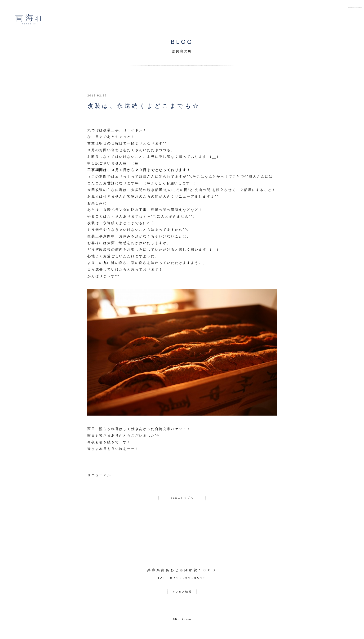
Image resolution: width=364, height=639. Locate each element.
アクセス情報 (182, 595)
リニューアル (99, 475)
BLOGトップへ (182, 499)
